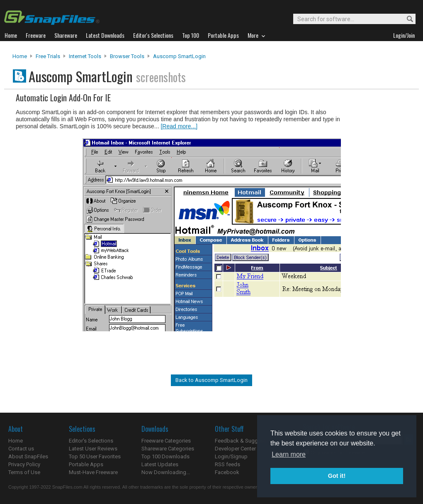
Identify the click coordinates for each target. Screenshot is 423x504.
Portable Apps (86, 464)
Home (20, 56)
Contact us (21, 449)
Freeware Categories (166, 441)
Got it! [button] (337, 476)
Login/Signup (231, 456)
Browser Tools (127, 56)
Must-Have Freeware (93, 472)
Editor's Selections (91, 441)
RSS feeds (227, 464)
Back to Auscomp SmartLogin (211, 380)
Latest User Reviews (93, 449)
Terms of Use (24, 472)
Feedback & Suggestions (245, 441)
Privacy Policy (24, 464)
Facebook (227, 472)
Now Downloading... (166, 472)
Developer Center (235, 449)
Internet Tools (85, 56)
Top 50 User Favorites (95, 456)
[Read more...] (179, 126)
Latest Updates (160, 464)
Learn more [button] (289, 454)
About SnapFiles (28, 456)
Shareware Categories (168, 449)
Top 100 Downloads (165, 456)
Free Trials (48, 56)
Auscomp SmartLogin (179, 56)
